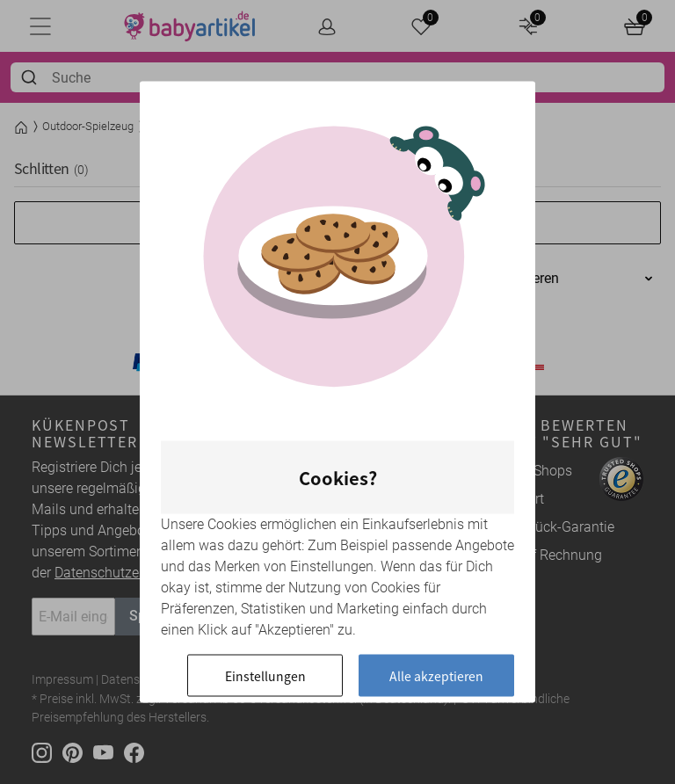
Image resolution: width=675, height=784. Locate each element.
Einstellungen (265, 676)
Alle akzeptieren (436, 676)
